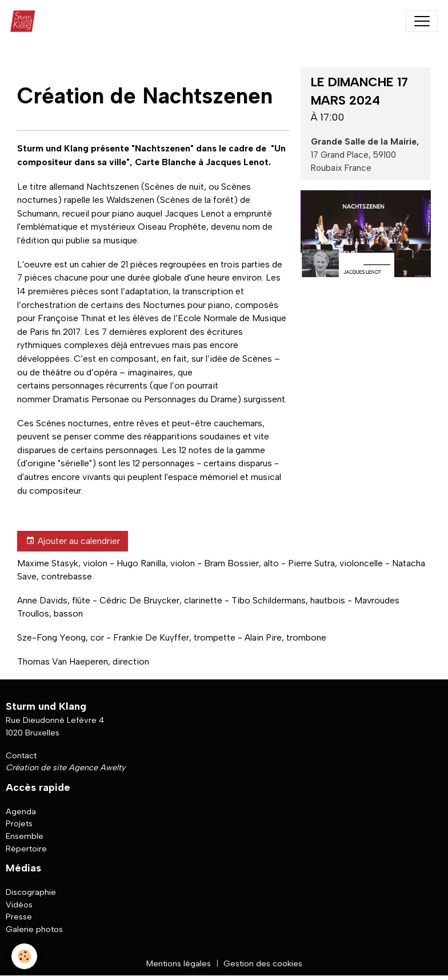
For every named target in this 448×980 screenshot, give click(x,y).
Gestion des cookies (263, 963)
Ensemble (25, 836)
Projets (19, 823)
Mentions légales (179, 963)
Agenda (21, 811)
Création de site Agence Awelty (65, 767)
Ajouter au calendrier (73, 541)
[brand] (25, 21)
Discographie (31, 892)
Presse (19, 917)
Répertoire (26, 849)
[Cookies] (24, 956)
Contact (21, 755)
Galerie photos (34, 929)
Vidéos (19, 905)
